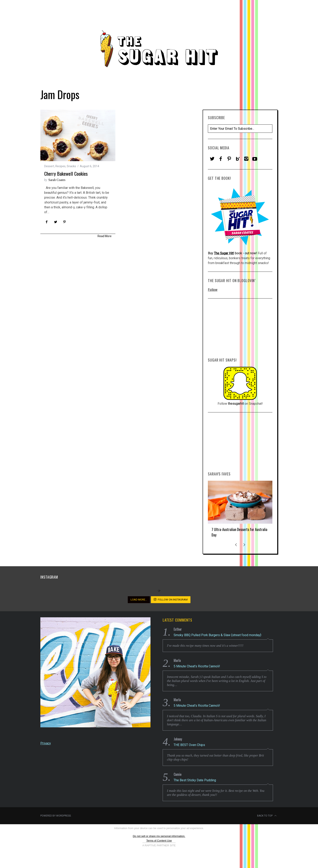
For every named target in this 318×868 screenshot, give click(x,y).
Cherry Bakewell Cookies (66, 173)
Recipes (60, 166)
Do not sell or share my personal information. (159, 836)
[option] (240, 511)
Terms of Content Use (159, 841)
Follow (213, 290)
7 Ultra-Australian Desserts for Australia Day (239, 532)
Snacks (71, 166)
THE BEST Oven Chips (189, 745)
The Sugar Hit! (224, 253)
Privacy (46, 743)
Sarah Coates (57, 180)
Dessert (49, 166)
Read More (105, 236)
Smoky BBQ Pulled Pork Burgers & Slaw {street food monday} (217, 635)
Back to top (267, 816)
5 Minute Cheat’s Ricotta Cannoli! (197, 666)
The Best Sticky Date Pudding (195, 780)
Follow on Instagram (171, 599)
